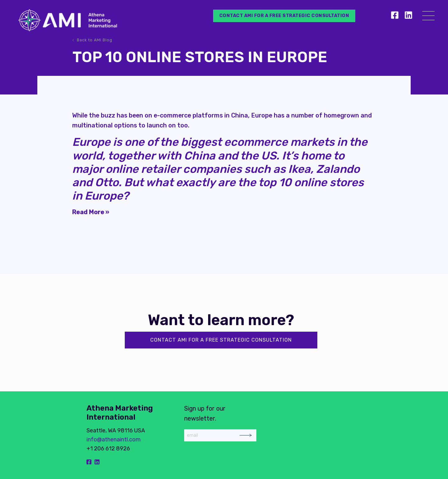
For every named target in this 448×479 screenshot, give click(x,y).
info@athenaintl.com (114, 440)
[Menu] (428, 17)
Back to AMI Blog (95, 40)
